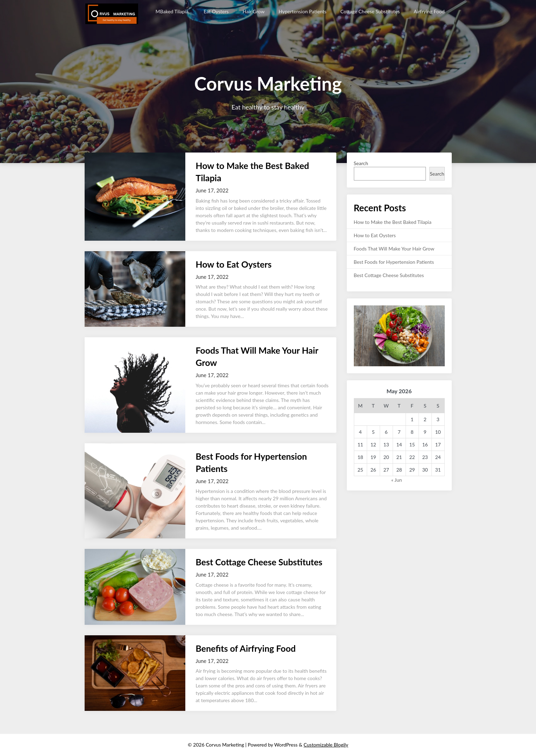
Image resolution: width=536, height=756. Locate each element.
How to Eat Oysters (234, 264)
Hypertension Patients (303, 11)
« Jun (397, 480)
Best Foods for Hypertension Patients (394, 262)
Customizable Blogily (326, 745)
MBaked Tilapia (173, 11)
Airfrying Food (429, 11)
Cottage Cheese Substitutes (370, 11)
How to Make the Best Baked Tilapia (393, 222)
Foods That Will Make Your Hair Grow (394, 249)
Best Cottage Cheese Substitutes (259, 562)
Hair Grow (254, 11)
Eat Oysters (216, 11)
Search (361, 163)
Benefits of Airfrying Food (246, 648)
